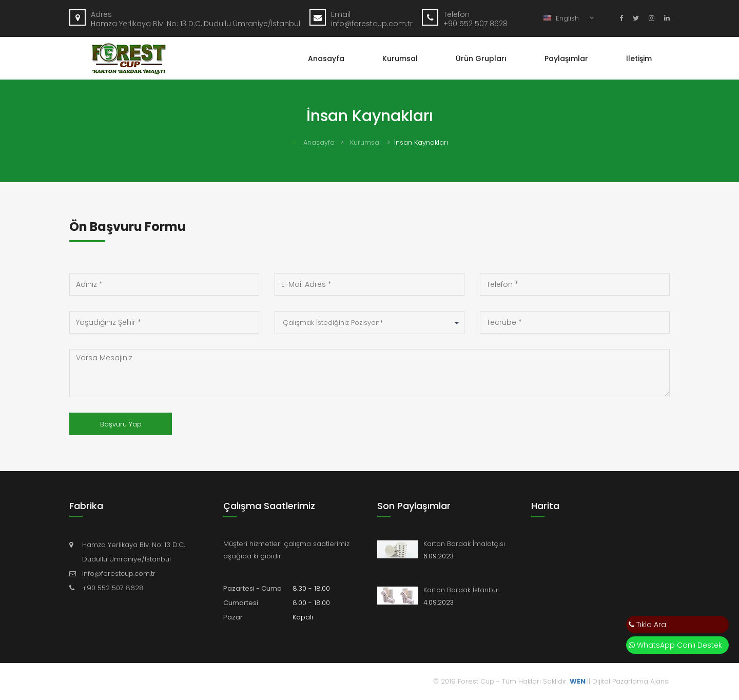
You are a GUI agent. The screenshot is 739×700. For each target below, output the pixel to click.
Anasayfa (326, 59)
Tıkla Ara (647, 625)
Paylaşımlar (566, 59)
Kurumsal (400, 59)
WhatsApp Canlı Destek (675, 645)
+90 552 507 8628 (113, 588)
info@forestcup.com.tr (119, 573)
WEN (578, 681)
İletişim (639, 59)
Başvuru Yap (121, 424)
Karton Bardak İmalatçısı (464, 544)
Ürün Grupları (481, 59)
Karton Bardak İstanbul (461, 590)
